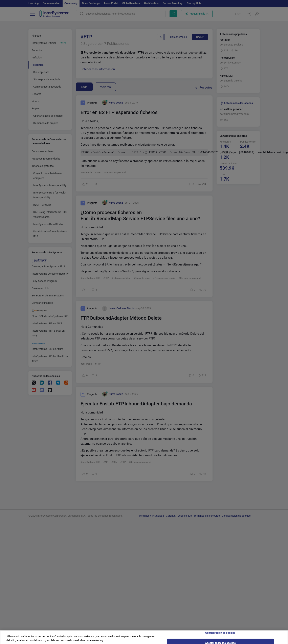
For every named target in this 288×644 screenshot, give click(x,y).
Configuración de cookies (220, 635)
